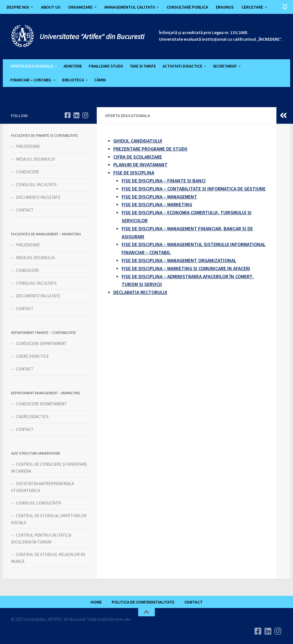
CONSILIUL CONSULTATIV (39, 503)
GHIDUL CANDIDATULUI (138, 141)
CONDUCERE (28, 172)
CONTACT (25, 210)
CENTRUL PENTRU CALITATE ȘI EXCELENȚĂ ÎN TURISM (41, 539)
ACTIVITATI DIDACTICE (182, 66)
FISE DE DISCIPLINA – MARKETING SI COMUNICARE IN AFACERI (186, 268)
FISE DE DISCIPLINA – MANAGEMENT (159, 197)
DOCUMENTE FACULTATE (38, 197)
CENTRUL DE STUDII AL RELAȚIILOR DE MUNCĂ (48, 558)
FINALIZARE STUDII (106, 66)
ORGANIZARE (80, 7)
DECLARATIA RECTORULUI (140, 292)
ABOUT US (51, 7)
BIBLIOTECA (73, 80)
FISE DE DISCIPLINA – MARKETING (157, 204)
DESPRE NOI (18, 7)
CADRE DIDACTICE (32, 356)
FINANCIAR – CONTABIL (31, 80)
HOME (96, 602)
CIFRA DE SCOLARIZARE (138, 157)
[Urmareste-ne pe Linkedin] (76, 115)
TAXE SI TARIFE (143, 66)
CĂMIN (100, 80)
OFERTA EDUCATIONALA (32, 66)
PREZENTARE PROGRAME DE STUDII (150, 149)
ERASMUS (225, 7)
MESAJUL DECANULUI (35, 159)
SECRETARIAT (225, 66)
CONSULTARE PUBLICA (187, 7)
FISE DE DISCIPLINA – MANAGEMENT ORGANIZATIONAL (179, 260)
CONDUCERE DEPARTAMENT (41, 343)
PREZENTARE (28, 146)
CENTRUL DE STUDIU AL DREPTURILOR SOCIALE (49, 519)
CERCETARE (252, 7)
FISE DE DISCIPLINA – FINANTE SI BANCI (164, 181)
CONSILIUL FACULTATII (36, 185)
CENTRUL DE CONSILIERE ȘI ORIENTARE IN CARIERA (49, 468)
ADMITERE (73, 66)
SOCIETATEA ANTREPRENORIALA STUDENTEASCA (42, 487)
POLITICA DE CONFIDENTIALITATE (143, 602)
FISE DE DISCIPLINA (134, 173)
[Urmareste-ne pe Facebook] (67, 115)
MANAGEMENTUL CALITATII (130, 7)
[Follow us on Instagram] (85, 115)
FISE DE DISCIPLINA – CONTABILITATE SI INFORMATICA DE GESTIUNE (194, 189)
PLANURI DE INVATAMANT (140, 165)
